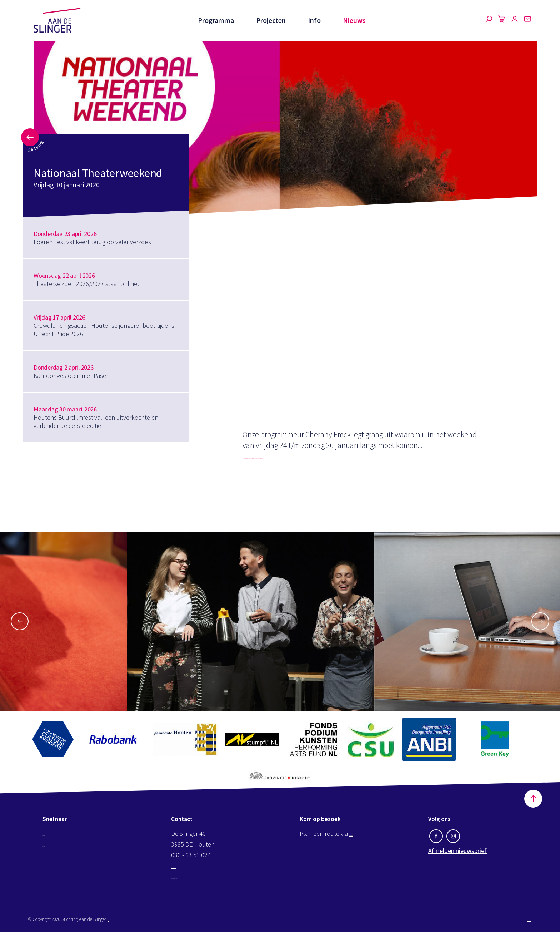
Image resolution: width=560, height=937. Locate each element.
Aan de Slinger (57, 20)
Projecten (269, 20)
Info (314, 20)
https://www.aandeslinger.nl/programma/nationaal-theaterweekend (352, 456)
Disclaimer (118, 925)
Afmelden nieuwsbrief (457, 856)
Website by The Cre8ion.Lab (505, 925)
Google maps (367, 839)
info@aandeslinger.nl (199, 871)
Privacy (138, 925)
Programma (214, 20)
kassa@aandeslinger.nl (202, 882)
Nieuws (354, 20)
